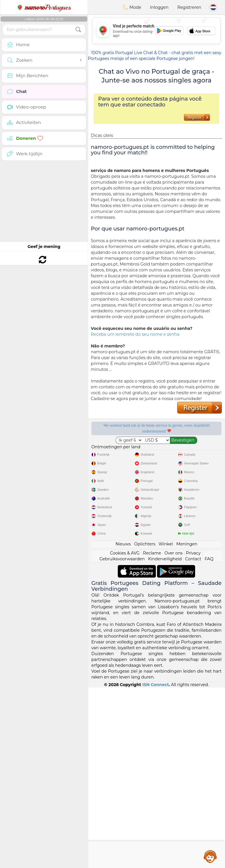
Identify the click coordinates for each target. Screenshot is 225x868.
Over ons (173, 553)
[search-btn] (78, 30)
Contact (193, 559)
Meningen (187, 544)
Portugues (44, 7)
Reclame (152, 553)
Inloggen (159, 7)
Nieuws (123, 544)
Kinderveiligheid (165, 559)
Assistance (210, 856)
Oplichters (145, 544)
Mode (132, 7)
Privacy (193, 553)
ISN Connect (156, 685)
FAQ (209, 559)
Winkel (166, 544)
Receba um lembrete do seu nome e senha (135, 334)
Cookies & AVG (125, 553)
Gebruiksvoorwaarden (122, 559)
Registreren (189, 7)
